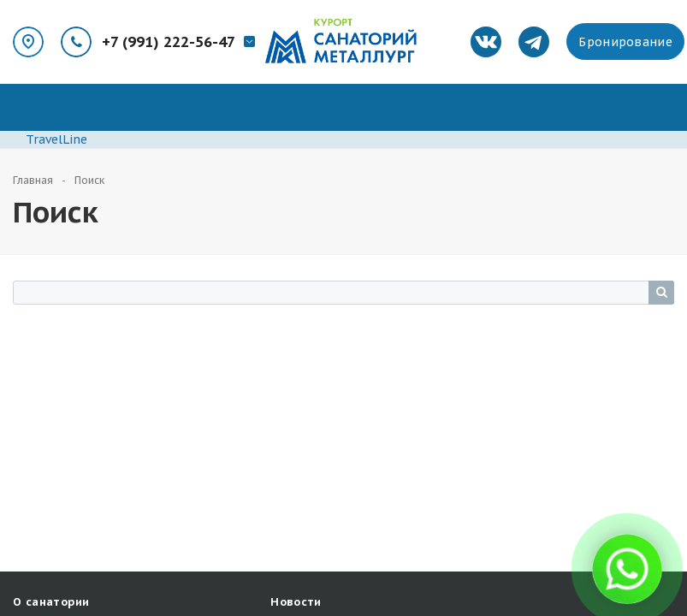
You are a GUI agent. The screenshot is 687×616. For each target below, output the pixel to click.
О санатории (51, 602)
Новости (296, 602)
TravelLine (56, 139)
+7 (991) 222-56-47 (169, 42)
